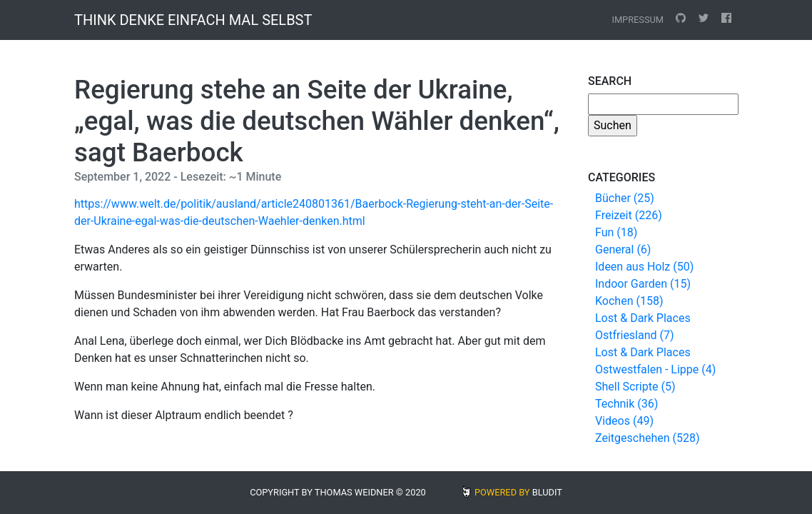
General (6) (623, 250)
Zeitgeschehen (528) (648, 438)
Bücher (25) (625, 198)
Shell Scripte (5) (635, 387)
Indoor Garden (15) (643, 284)
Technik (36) (626, 404)
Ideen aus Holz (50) (644, 267)
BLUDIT (547, 492)
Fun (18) (616, 232)
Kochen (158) (629, 301)
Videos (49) (624, 421)
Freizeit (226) (629, 215)
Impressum (638, 20)
